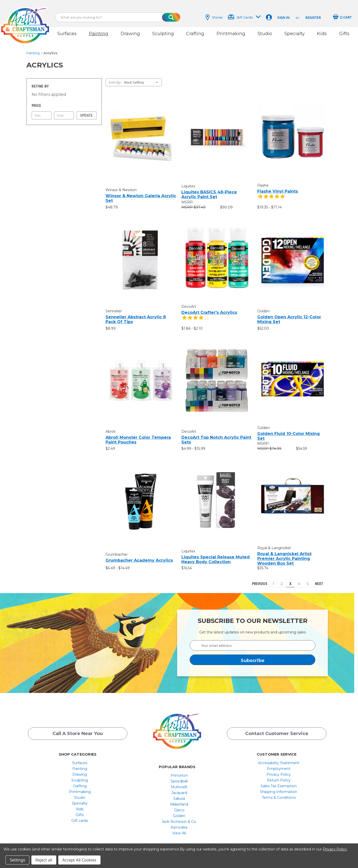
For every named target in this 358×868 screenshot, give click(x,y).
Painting (99, 34)
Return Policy (279, 776)
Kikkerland (179, 800)
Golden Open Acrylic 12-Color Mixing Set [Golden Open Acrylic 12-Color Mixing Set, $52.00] (289, 315)
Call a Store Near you (78, 730)
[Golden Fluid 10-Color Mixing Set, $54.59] (293, 375)
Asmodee (179, 823)
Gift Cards (244, 17)
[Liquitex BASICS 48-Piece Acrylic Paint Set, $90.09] (217, 133)
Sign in (283, 18)
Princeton (179, 771)
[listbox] (143, 78)
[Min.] (42, 111)
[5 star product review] (271, 195)
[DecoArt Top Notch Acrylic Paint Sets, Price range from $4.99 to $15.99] (217, 376)
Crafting (195, 34)
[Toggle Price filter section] (64, 101)
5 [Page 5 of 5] (308, 580)
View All (179, 829)
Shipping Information (279, 787)
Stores (214, 17)
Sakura (179, 794)
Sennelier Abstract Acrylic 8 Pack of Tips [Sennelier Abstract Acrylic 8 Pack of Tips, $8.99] (136, 315)
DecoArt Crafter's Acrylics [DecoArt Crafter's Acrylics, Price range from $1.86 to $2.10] (209, 308)
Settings (17, 860)
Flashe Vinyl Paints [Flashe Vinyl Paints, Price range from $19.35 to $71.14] (278, 187)
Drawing (130, 34)
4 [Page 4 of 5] (299, 580)
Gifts (344, 34)
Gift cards (80, 816)
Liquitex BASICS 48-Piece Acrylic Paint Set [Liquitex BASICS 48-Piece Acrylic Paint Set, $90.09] (209, 190)
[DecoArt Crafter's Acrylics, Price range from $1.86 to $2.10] (217, 254)
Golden (179, 812)
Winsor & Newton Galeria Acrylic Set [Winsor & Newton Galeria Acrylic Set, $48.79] (141, 194)
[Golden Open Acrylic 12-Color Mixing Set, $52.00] (293, 255)
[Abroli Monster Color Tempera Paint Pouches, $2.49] (141, 376)
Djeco (179, 806)
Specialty (295, 34)
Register (313, 18)
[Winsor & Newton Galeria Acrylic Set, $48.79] (141, 134)
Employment (279, 764)
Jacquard (179, 788)
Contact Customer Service (277, 730)
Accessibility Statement (279, 759)
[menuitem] (80, 759)
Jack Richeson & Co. (179, 817)
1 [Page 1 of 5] (273, 580)
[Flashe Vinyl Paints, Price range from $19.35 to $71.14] (293, 132)
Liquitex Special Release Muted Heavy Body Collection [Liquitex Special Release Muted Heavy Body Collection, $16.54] (216, 555)
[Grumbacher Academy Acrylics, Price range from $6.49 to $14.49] (141, 497)
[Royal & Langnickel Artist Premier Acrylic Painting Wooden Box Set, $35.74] (293, 495)
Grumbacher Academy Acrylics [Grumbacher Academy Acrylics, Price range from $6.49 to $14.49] (139, 556)
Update (86, 111)
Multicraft (179, 783)
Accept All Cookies (79, 860)
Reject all (44, 860)
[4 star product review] (195, 316)
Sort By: (115, 78)
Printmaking (231, 34)
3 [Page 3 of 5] (290, 580)
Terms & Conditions (279, 793)
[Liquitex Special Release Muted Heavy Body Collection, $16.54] (217, 496)
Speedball (179, 777)
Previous (257, 580)
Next (321, 580)
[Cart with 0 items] (342, 17)
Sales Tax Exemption (279, 782)
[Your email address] (252, 641)
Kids (322, 34)
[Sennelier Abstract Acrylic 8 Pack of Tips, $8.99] (141, 255)
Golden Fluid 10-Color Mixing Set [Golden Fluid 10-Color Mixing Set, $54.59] (289, 432)
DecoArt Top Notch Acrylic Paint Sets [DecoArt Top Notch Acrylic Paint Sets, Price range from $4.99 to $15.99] (216, 436)
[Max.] (64, 111)
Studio (265, 34)
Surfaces (67, 34)
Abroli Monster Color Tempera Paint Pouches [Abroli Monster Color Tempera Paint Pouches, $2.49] (138, 436)
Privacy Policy (279, 770)
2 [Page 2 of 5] (282, 580)
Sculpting (163, 34)
